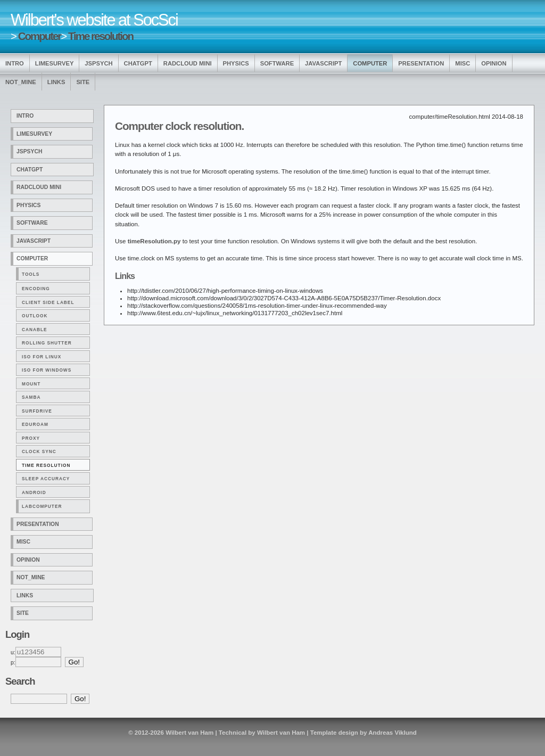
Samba (31, 397)
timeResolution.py (154, 241)
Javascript (323, 63)
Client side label (48, 302)
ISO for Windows (47, 370)
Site (83, 82)
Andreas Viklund (393, 733)
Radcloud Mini (188, 63)
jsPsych (98, 63)
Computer (40, 36)
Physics (236, 63)
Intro (15, 63)
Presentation (421, 63)
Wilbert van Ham (189, 733)
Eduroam (35, 424)
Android (34, 492)
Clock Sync (39, 451)
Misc (463, 63)
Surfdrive (37, 411)
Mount (31, 384)
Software (277, 63)
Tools (31, 274)
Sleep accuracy (46, 479)
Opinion (494, 63)
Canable (34, 330)
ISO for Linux (42, 357)
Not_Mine (21, 82)
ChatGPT (138, 63)
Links (56, 82)
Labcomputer (42, 506)
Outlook (35, 316)
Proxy (31, 438)
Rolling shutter (47, 343)
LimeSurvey (55, 63)
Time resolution (101, 36)
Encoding (36, 289)
